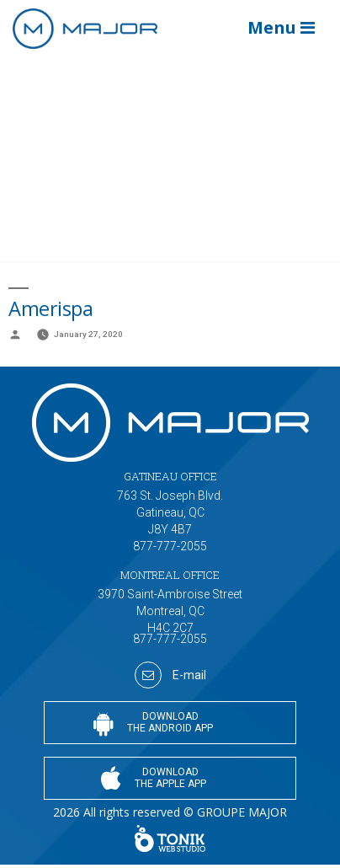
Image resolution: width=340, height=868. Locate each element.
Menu (281, 27)
